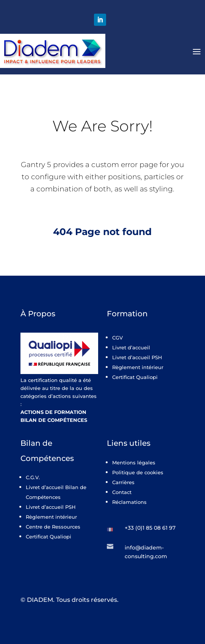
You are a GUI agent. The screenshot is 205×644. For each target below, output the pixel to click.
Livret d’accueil (131, 347)
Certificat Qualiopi (135, 377)
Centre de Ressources (53, 527)
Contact (122, 492)
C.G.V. (33, 477)
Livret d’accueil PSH (137, 357)
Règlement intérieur (138, 367)
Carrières (123, 482)
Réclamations (129, 502)
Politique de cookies (138, 472)
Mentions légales (134, 462)
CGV (117, 338)
